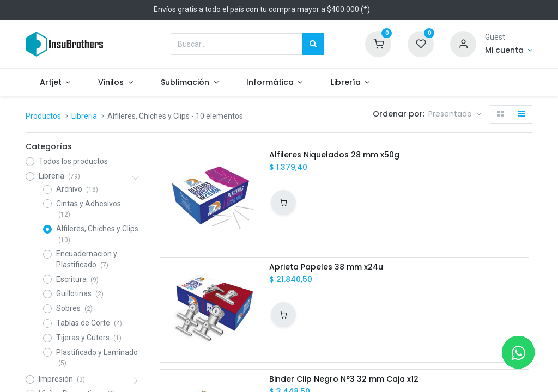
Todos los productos (73, 161)
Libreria (84, 116)
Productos (43, 116)
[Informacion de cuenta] (509, 51)
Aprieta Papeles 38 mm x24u (326, 267)
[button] (455, 114)
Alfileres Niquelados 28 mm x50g (334, 155)
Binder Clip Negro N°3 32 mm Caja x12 (344, 379)
